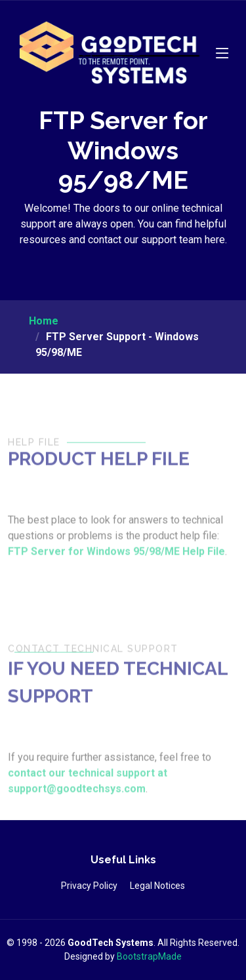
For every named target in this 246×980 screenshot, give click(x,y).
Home (44, 321)
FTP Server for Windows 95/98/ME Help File (116, 563)
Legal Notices (157, 886)
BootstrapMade (149, 956)
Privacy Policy (89, 886)
